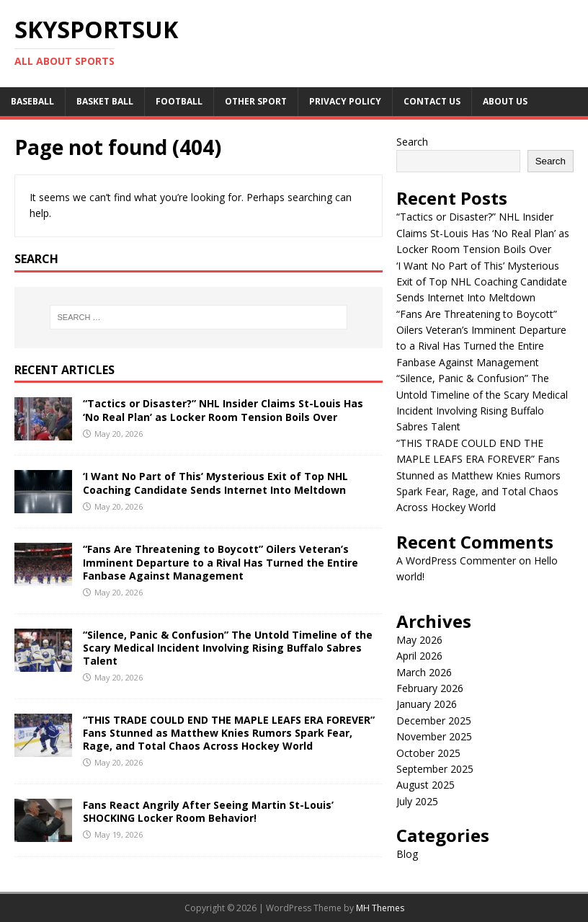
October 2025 (428, 753)
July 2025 (417, 801)
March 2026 (424, 672)
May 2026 (419, 640)
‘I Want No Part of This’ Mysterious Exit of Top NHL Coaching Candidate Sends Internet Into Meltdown (215, 483)
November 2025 (434, 736)
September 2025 (435, 769)
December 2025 (434, 721)
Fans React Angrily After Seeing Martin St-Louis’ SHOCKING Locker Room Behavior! (208, 811)
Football (179, 101)
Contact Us (432, 101)
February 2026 (430, 688)
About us (505, 101)
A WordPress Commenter (456, 560)
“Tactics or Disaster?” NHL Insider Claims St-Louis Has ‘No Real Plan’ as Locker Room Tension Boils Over (223, 410)
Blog (407, 854)
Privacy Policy (345, 101)
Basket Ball (105, 101)
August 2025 (426, 785)
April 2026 (419, 656)
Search (412, 142)
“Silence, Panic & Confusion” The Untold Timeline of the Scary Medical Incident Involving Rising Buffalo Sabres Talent (228, 648)
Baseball (32, 101)
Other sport (256, 101)
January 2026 (427, 704)
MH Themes (380, 908)
